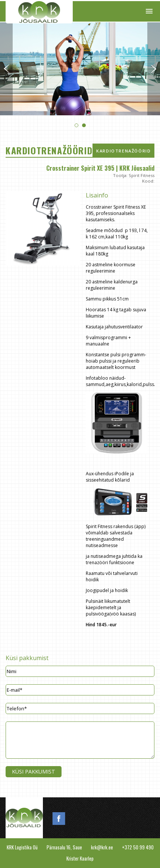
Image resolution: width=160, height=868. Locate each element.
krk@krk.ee (102, 847)
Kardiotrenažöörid (123, 151)
